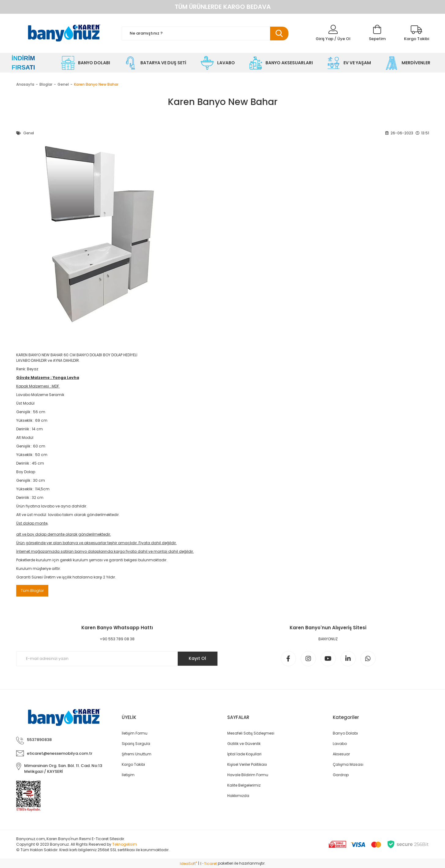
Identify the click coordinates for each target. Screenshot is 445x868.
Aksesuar (341, 754)
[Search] (205, 34)
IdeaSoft (188, 864)
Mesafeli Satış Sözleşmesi (251, 733)
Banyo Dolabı (345, 733)
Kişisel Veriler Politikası (247, 764)
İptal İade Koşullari (244, 754)
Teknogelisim (125, 844)
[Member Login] (333, 34)
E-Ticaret (208, 864)
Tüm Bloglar (32, 591)
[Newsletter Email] (117, 659)
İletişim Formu (135, 733)
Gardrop (341, 775)
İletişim (128, 775)
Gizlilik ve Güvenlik (244, 744)
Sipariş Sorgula (136, 744)
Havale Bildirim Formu (248, 775)
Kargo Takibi (133, 764)
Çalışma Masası (348, 764)
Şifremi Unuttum (137, 754)
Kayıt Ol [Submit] (197, 658)
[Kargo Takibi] (417, 34)
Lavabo (340, 744)
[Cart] (377, 34)
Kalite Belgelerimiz (244, 785)
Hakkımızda (238, 796)
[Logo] (64, 34)
